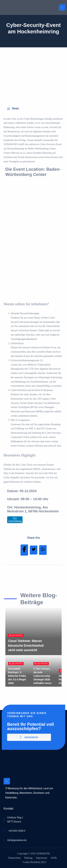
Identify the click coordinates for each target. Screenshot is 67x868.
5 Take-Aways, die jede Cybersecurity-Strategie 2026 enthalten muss (43, 676)
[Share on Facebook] (24, 550)
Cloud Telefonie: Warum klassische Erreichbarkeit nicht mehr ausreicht (26, 645)
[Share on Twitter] (34, 550)
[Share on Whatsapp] (43, 550)
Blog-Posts (16, 635)
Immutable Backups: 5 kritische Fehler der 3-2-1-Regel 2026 (17, 676)
